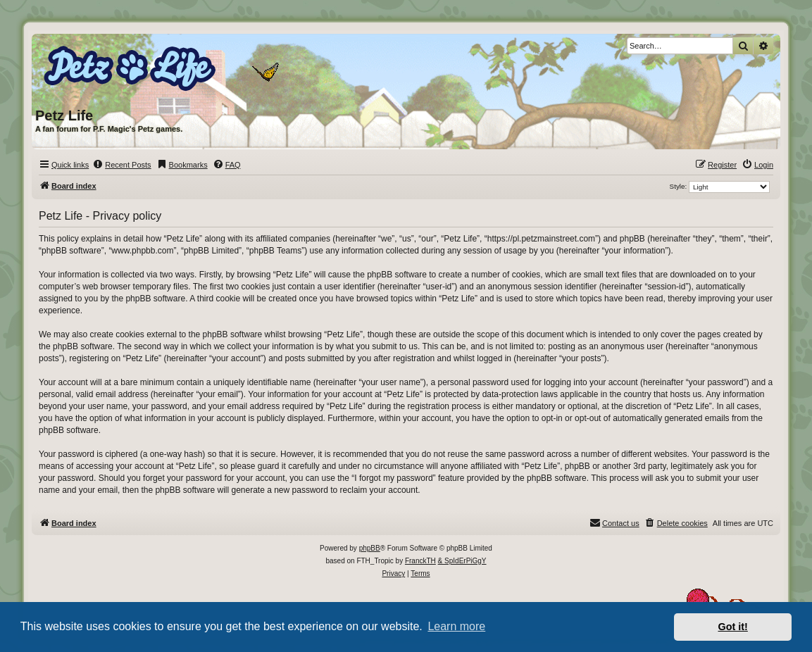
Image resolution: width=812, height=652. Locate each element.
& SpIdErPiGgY (462, 561)
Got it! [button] (733, 627)
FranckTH (420, 561)
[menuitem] (121, 165)
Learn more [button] (456, 626)
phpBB (370, 548)
